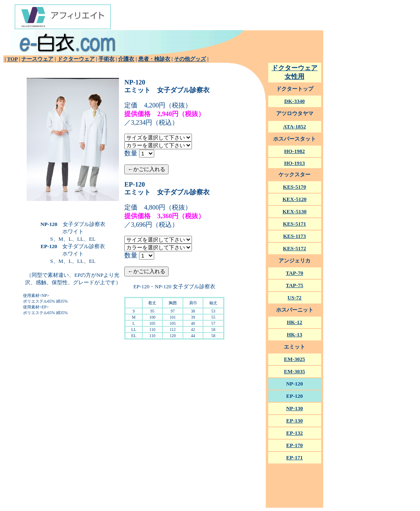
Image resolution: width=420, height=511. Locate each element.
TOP (12, 59)
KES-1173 (294, 236)
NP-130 (294, 408)
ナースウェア (37, 59)
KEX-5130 (295, 211)
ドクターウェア (76, 59)
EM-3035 (294, 371)
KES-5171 (294, 224)
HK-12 (294, 322)
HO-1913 (295, 163)
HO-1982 (295, 151)
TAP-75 (294, 285)
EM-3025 (294, 359)
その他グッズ (190, 59)
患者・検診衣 (154, 59)
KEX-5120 (295, 199)
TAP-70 (294, 273)
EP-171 (294, 457)
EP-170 (294, 445)
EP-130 (294, 421)
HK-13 (294, 334)
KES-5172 (294, 248)
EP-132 (294, 433)
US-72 (294, 298)
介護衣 (126, 59)
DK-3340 (294, 101)
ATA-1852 (294, 127)
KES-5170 (294, 187)
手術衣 (106, 59)
